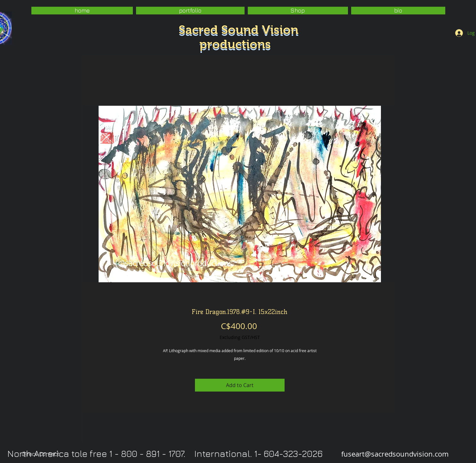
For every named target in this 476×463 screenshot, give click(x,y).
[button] (190, 11)
